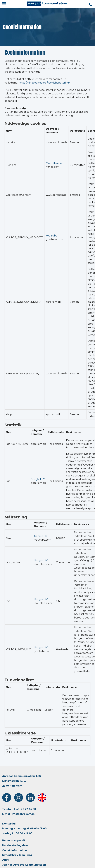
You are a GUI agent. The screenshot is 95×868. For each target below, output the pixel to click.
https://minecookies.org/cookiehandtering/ (44, 83)
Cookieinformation (15, 850)
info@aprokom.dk (24, 814)
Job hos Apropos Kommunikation (24, 865)
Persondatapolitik (14, 840)
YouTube (52, 236)
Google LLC (38, 479)
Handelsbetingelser (15, 845)
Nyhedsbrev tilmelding (17, 855)
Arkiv (6, 860)
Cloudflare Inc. (55, 163)
